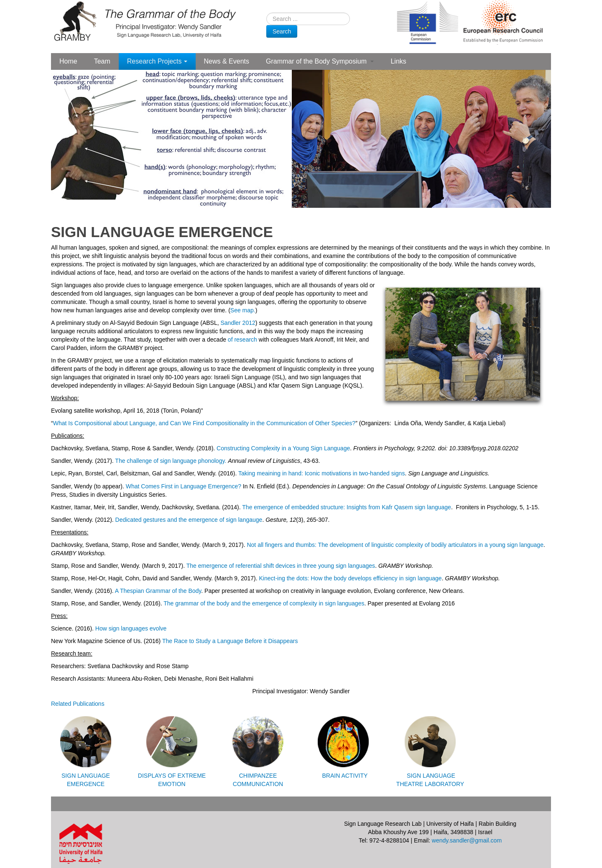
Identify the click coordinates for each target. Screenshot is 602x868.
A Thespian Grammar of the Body (158, 591)
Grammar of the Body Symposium (320, 61)
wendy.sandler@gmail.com (467, 840)
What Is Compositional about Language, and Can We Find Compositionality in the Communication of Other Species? (204, 423)
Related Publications (78, 704)
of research (242, 340)
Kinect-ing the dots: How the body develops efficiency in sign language (351, 578)
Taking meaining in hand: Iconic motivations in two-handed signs (321, 473)
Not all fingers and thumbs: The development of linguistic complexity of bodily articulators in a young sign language (395, 545)
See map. (243, 310)
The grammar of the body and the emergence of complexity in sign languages (264, 603)
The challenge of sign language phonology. (171, 461)
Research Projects (157, 61)
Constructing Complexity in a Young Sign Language (283, 448)
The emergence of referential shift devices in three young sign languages (281, 566)
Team (102, 61)
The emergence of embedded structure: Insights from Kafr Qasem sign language (347, 507)
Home (68, 61)
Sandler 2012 (238, 323)
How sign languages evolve (131, 628)
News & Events (227, 61)
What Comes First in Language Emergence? (184, 486)
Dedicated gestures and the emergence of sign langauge (189, 520)
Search (282, 31)
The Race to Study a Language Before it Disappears (230, 641)
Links (398, 61)
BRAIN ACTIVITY (344, 776)
